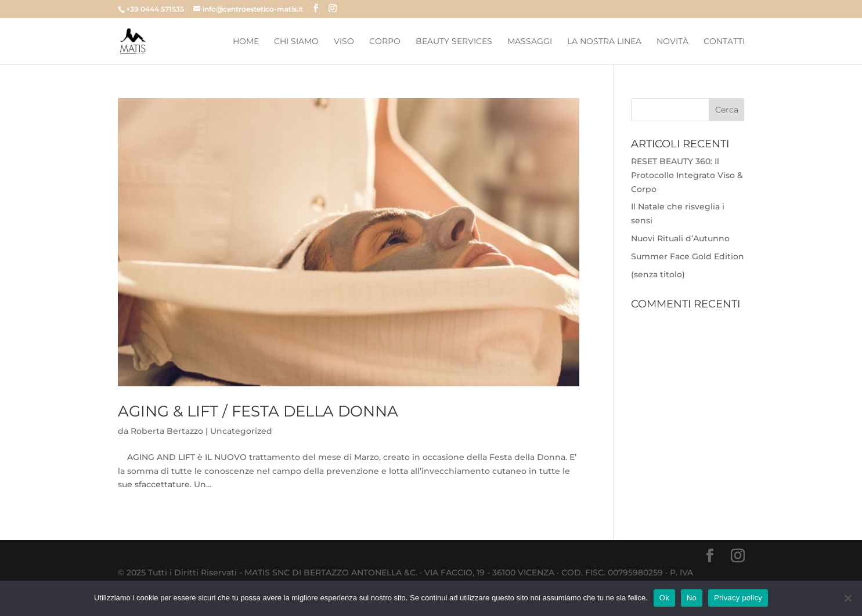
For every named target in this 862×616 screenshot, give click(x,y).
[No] (847, 598)
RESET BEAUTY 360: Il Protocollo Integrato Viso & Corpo (687, 175)
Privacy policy (738, 598)
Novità (672, 42)
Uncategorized (241, 431)
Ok (664, 598)
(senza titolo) (658, 274)
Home (246, 42)
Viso (344, 42)
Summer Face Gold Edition (688, 256)
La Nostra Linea (604, 42)
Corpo (385, 42)
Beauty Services (454, 42)
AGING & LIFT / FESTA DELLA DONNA (258, 411)
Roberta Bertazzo (167, 431)
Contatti (724, 42)
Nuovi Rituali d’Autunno (680, 238)
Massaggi (530, 42)
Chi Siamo (296, 42)
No (692, 598)
